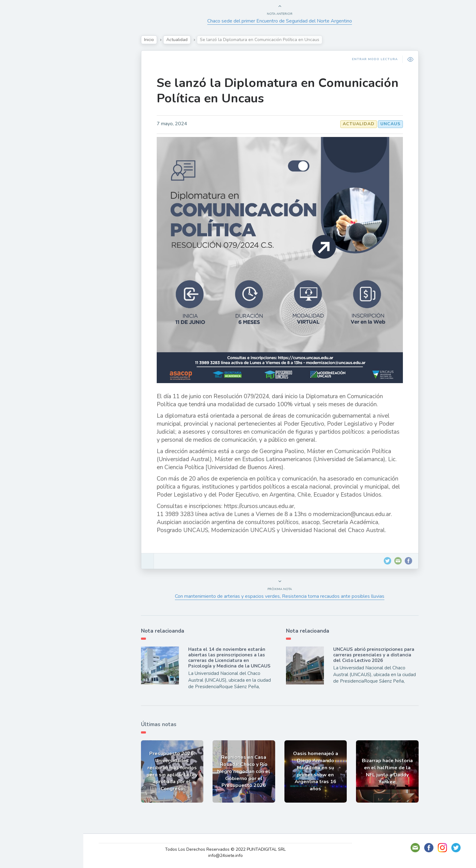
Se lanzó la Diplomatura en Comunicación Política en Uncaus (278, 91)
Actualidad (26, 78)
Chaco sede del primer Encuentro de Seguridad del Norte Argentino (280, 21)
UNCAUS (390, 124)
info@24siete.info (226, 856)
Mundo (21, 136)
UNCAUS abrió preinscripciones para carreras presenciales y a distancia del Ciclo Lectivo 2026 (374, 655)
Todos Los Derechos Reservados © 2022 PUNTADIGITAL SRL (225, 849)
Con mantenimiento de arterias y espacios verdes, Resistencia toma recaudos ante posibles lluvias (280, 596)
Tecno (20, 121)
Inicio (149, 40)
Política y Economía (37, 107)
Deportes (24, 150)
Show (20, 92)
